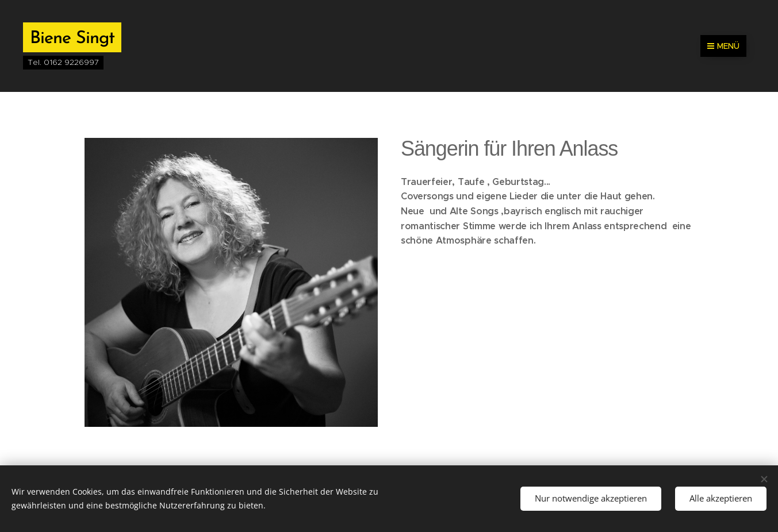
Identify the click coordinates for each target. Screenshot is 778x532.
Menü (723, 46)
